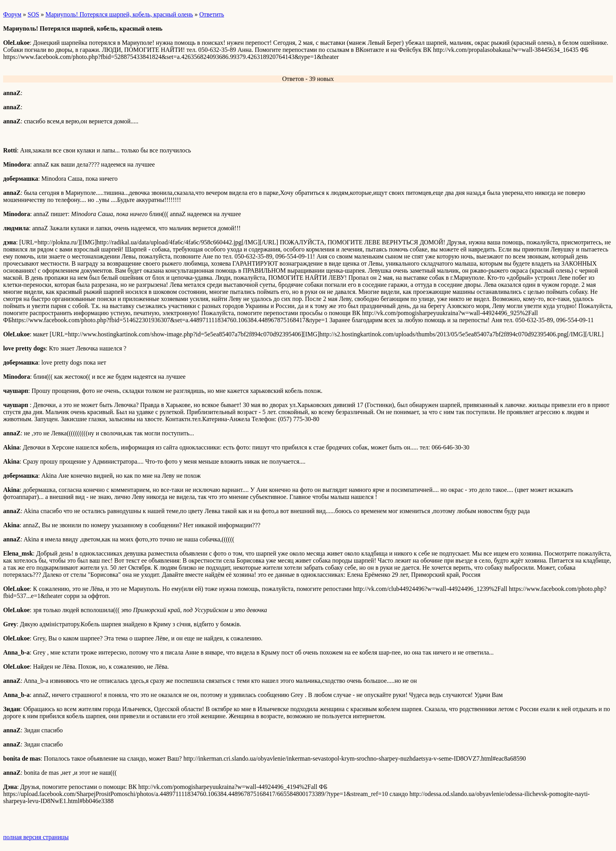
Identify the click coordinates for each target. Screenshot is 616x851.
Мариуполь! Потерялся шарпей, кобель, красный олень (119, 14)
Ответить (212, 14)
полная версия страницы (36, 837)
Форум (12, 14)
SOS (33, 14)
